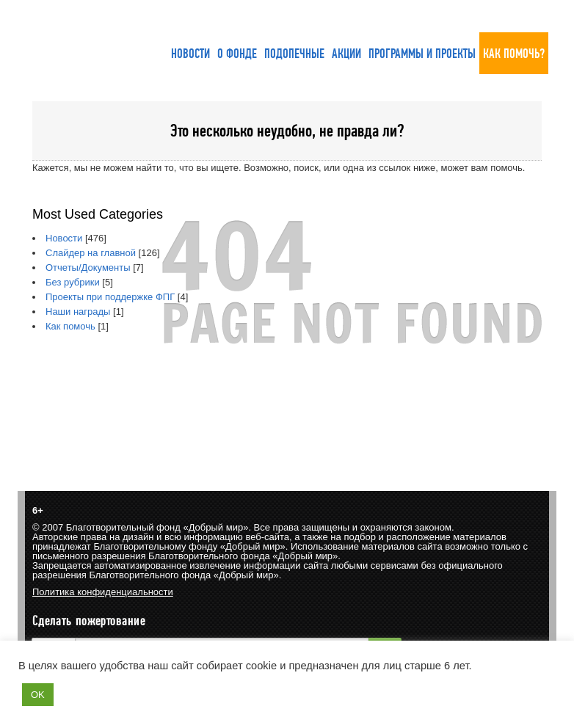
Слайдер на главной (91, 253)
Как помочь (70, 326)
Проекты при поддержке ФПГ (110, 297)
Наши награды (78, 312)
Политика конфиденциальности (103, 592)
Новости (64, 238)
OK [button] (38, 695)
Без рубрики (73, 282)
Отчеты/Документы (88, 267)
